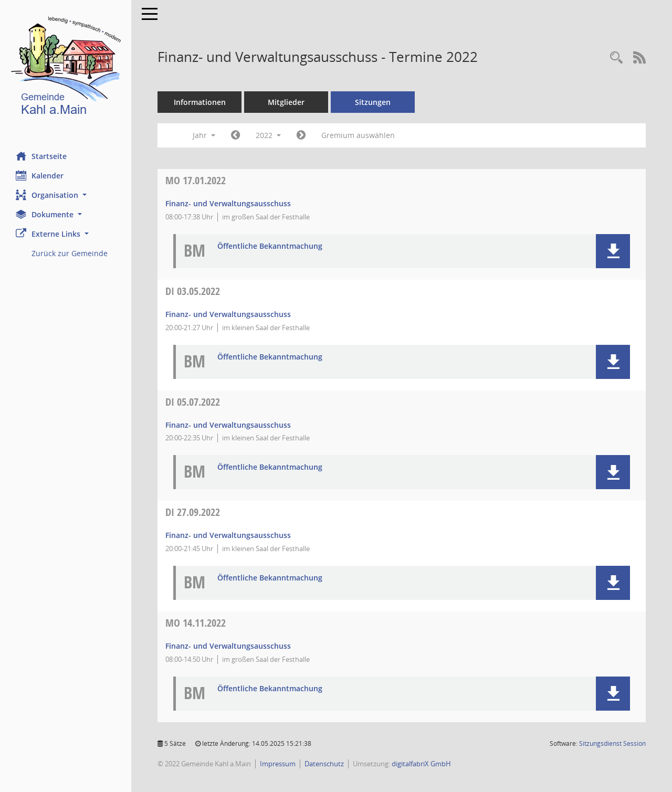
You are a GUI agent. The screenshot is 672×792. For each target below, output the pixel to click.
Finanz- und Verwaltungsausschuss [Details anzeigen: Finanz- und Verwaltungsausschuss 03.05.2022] (228, 314)
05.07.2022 (193, 402)
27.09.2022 (193, 512)
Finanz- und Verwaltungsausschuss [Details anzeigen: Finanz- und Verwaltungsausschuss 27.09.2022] (228, 535)
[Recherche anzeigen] (616, 58)
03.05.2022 (193, 291)
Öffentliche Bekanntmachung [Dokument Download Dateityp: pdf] (270, 246)
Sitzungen (373, 102)
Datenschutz (324, 764)
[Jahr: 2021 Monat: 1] (235, 135)
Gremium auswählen (358, 135)
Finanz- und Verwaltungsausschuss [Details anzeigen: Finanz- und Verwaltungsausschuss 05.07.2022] (228, 425)
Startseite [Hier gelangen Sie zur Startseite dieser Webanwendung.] (41, 156)
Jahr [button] (204, 135)
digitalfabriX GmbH (421, 764)
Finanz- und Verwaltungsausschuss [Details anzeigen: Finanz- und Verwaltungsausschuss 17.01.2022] (228, 203)
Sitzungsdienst (612, 743)
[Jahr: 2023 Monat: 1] (301, 135)
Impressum (278, 764)
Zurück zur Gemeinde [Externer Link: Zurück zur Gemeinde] (70, 253)
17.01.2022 (196, 180)
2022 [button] (268, 135)
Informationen (200, 102)
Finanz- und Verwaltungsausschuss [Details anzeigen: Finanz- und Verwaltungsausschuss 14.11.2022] (228, 646)
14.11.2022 (196, 623)
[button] (66, 195)
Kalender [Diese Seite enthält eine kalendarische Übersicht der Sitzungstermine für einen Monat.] (40, 175)
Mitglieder (286, 102)
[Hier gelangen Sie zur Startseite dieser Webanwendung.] (66, 68)
